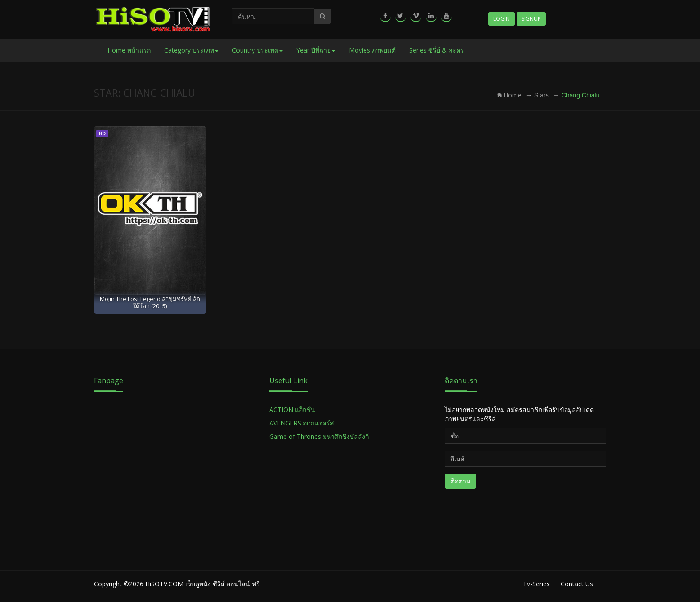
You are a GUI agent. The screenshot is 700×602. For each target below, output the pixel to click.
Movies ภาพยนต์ (372, 50)
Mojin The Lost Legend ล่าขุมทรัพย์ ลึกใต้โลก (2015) (150, 302)
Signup (531, 19)
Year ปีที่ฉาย (316, 50)
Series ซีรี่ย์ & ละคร (437, 50)
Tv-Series (536, 584)
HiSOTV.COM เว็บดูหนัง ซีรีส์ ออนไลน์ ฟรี (203, 584)
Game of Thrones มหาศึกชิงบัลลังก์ (320, 436)
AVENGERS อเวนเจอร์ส (302, 423)
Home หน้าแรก (129, 50)
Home (509, 95)
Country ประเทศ (257, 50)
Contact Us (577, 584)
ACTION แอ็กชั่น (292, 409)
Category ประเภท (191, 50)
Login (502, 19)
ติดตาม (460, 481)
